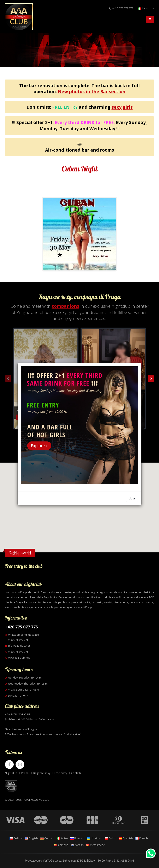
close (132, 498)
